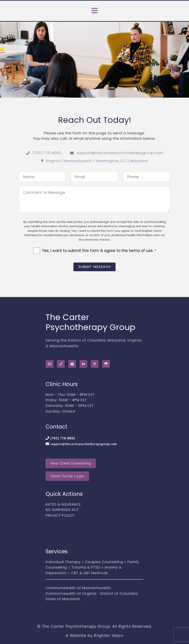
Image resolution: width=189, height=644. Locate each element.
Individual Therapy (63, 562)
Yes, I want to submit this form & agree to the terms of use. (99, 251)
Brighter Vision (109, 636)
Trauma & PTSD (86, 567)
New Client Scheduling (71, 463)
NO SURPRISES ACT (62, 510)
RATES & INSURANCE (63, 504)
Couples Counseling (104, 562)
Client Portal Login (67, 476)
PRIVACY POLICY (60, 515)
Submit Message (94, 267)
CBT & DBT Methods (90, 573)
